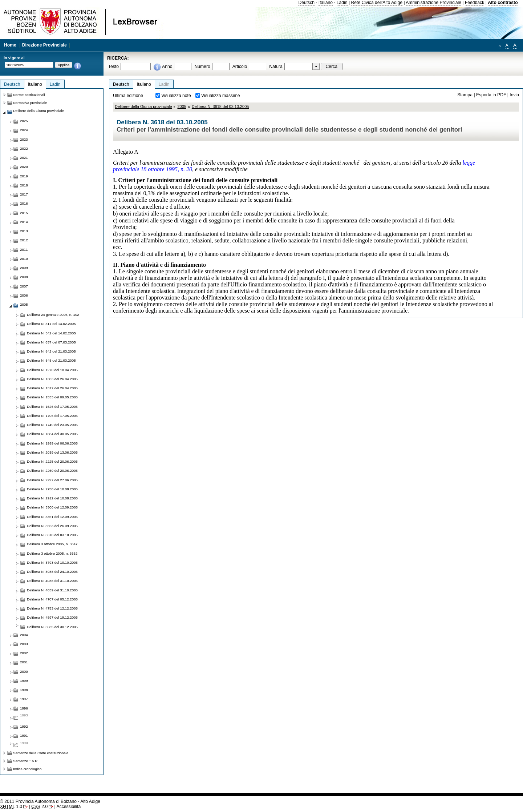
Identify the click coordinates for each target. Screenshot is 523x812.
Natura (276, 67)
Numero (202, 67)
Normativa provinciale (30, 103)
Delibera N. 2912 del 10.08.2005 (52, 498)
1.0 (11, 807)
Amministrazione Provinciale (433, 3)
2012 (24, 240)
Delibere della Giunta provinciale (143, 106)
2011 (24, 250)
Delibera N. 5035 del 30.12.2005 (52, 627)
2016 (24, 203)
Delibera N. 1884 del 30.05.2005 (52, 434)
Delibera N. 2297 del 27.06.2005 (52, 480)
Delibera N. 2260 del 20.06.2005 (52, 471)
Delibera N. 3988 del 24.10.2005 (52, 572)
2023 (24, 139)
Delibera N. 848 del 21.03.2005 (51, 360)
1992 (24, 726)
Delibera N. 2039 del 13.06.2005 (52, 452)
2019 (24, 176)
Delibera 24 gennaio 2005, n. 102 (53, 315)
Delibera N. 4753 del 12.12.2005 (52, 608)
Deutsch (306, 3)
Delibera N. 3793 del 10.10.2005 (52, 562)
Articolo (240, 67)
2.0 (39, 807)
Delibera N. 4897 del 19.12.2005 (52, 617)
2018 (24, 185)
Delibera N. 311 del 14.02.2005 (51, 324)
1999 (24, 681)
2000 (24, 672)
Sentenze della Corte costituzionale (41, 753)
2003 (24, 644)
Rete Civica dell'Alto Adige (377, 3)
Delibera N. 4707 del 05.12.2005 (52, 599)
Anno (167, 67)
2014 (24, 222)
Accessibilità (68, 807)
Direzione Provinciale (44, 45)
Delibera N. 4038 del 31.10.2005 (52, 581)
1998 (24, 690)
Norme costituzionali (29, 95)
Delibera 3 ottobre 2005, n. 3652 (52, 553)
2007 (24, 286)
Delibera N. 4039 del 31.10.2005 (52, 590)
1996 (24, 708)
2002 (24, 653)
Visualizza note (176, 96)
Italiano (326, 3)
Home (10, 45)
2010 (24, 259)
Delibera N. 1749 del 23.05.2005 (52, 425)
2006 (24, 295)
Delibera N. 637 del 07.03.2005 (51, 342)
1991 (24, 735)
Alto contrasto (503, 3)
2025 (24, 121)
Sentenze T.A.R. (26, 761)
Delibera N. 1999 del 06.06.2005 (52, 443)
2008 (24, 277)
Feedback (475, 3)
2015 (24, 213)
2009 (24, 268)
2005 (182, 106)
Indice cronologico (27, 769)
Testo (113, 67)
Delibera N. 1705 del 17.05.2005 (52, 416)
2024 (24, 130)
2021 (24, 158)
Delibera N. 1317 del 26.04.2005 (52, 388)
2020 (24, 167)
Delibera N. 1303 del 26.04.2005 (52, 379)
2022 (24, 148)
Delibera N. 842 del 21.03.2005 (51, 351)
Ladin (342, 3)
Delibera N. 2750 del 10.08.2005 (52, 489)
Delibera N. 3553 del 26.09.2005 (52, 526)
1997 (24, 699)
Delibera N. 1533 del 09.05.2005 (52, 397)
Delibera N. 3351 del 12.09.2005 (52, 517)
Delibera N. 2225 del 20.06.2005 (52, 461)
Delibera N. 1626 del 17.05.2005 (52, 407)
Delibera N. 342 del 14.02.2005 (51, 333)
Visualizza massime (221, 96)
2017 (24, 194)
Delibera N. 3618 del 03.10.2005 (220, 106)
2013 (24, 231)
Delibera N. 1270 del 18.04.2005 (52, 370)
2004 (24, 635)
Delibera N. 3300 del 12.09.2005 (52, 507)
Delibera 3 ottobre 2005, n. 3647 (52, 544)
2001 (24, 662)
